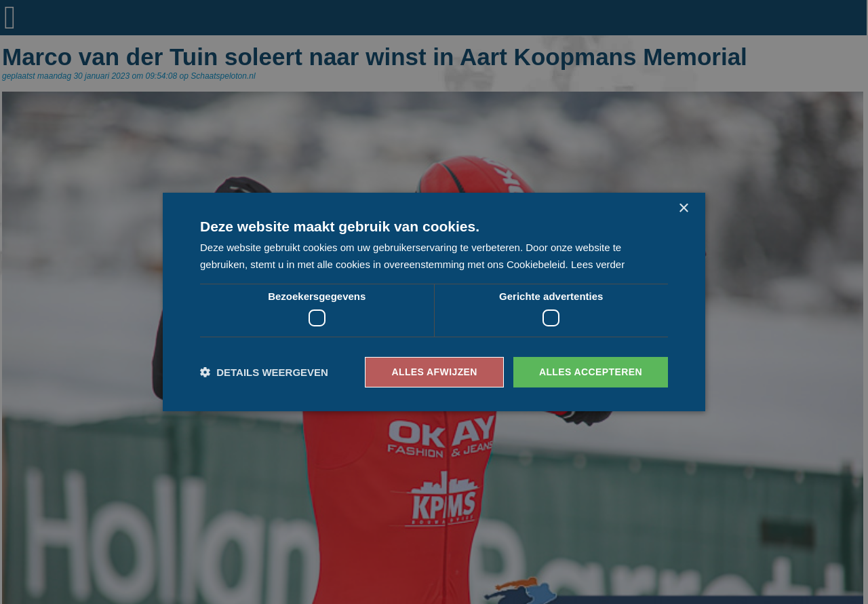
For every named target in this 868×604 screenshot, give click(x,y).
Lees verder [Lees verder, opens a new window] (598, 264)
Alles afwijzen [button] (434, 372)
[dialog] (434, 302)
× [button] (683, 209)
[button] (264, 372)
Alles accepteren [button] (591, 372)
